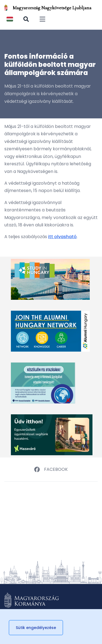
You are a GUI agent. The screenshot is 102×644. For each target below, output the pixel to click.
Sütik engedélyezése (36, 628)
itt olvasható (62, 237)
